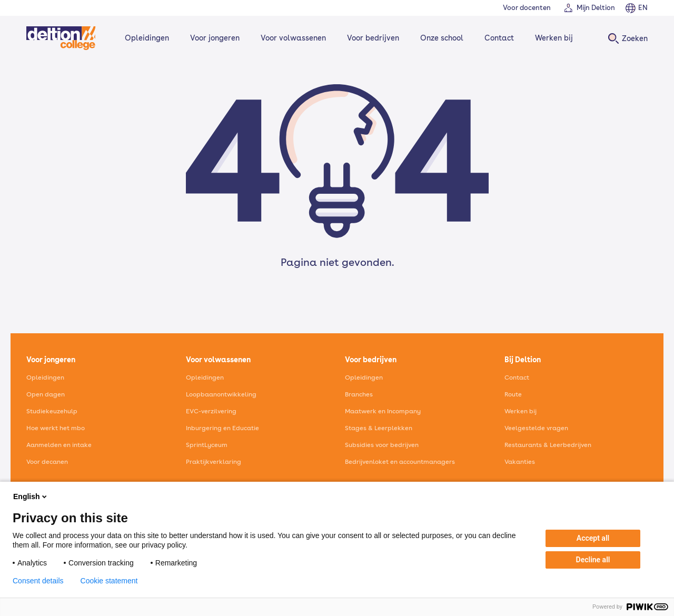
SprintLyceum (207, 445)
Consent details (38, 581)
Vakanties (520, 462)
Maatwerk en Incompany (383, 411)
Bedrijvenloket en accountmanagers (400, 462)
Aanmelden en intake (59, 445)
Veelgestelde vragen (536, 428)
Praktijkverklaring (214, 462)
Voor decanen (47, 462)
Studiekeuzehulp (52, 411)
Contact (499, 38)
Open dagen (46, 394)
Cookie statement (109, 581)
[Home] (61, 38)
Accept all (593, 538)
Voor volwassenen (293, 38)
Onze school (442, 38)
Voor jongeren (215, 38)
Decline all (593, 560)
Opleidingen (147, 38)
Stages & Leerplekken (379, 428)
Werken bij (554, 38)
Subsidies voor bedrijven (382, 445)
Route (513, 394)
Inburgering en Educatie (222, 428)
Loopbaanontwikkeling (221, 394)
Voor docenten (527, 8)
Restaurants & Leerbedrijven (548, 445)
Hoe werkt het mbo (56, 428)
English (31, 496)
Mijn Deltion (596, 8)
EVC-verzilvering (211, 411)
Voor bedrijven (373, 38)
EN (643, 8)
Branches (359, 394)
